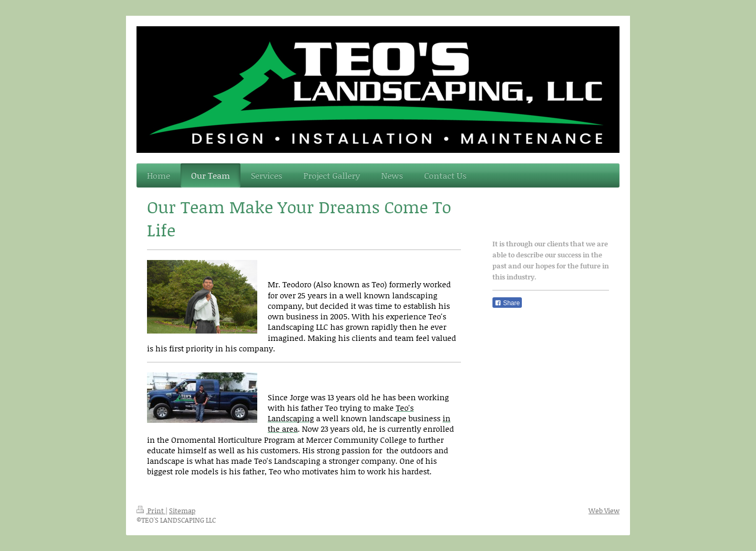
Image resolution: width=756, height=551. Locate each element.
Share (507, 303)
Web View (604, 511)
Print (151, 511)
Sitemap (182, 511)
